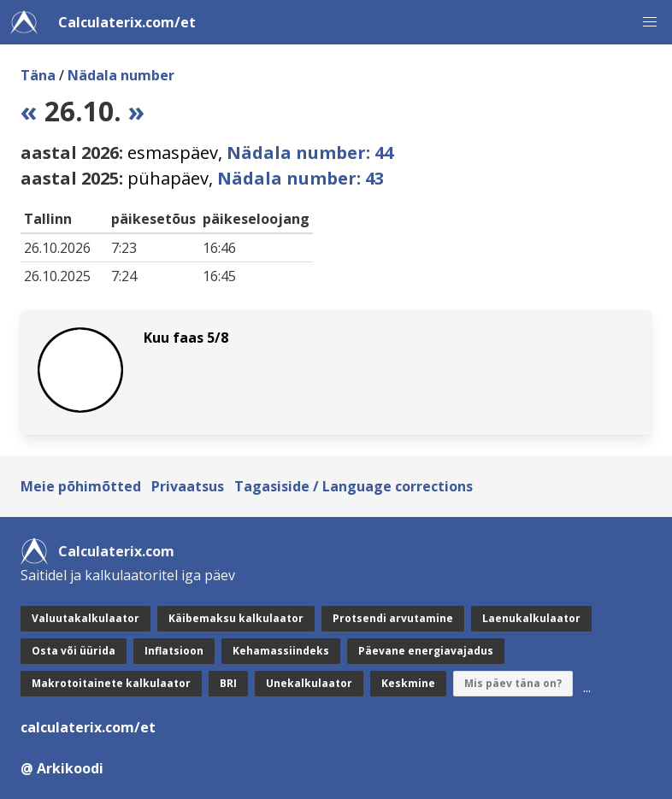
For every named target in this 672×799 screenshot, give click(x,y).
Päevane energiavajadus (426, 651)
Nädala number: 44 (310, 153)
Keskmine (408, 683)
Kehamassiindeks (281, 651)
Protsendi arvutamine (393, 618)
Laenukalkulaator (531, 618)
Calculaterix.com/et (127, 22)
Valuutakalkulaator (85, 618)
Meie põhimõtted (81, 486)
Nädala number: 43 (301, 178)
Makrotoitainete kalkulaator (111, 683)
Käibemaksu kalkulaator (236, 618)
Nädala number (121, 75)
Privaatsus (188, 486)
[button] (650, 22)
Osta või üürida (74, 651)
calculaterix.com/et (88, 727)
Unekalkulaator (309, 683)
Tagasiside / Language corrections (354, 486)
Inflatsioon (174, 651)
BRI (228, 683)
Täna (38, 75)
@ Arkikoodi (62, 768)
